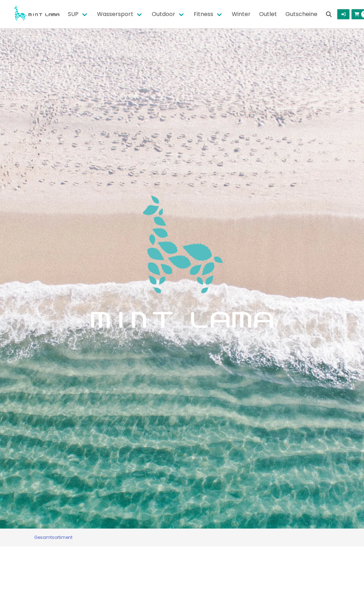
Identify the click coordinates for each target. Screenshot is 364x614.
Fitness (204, 14)
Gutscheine (301, 14)
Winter (241, 14)
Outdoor (164, 14)
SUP (73, 14)
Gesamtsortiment (53, 537)
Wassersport (115, 14)
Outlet (268, 14)
